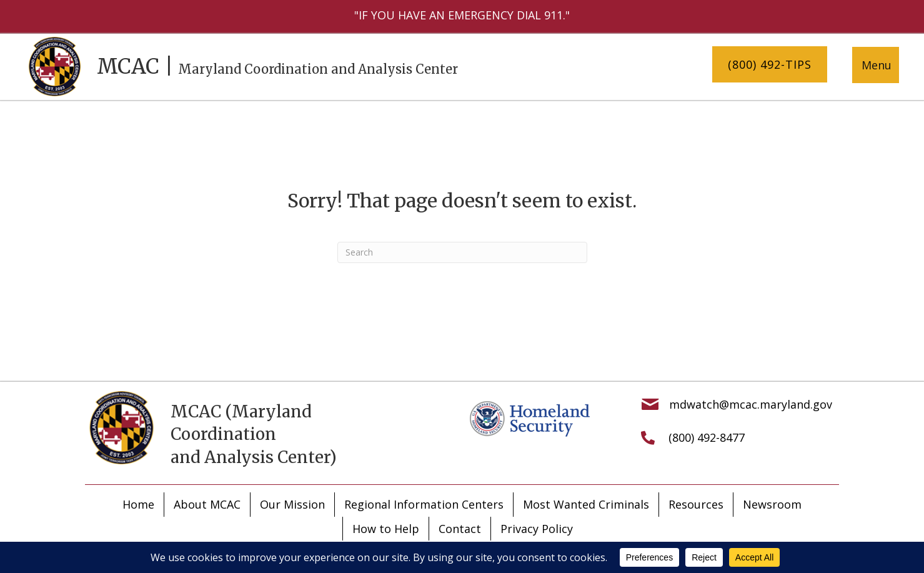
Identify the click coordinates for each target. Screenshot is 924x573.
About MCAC (207, 504)
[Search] (462, 252)
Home (138, 504)
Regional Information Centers (424, 504)
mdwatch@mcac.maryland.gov (751, 404)
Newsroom (772, 504)
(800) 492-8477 (707, 437)
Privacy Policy (537, 529)
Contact (460, 529)
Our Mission (292, 504)
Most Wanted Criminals (586, 504)
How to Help (386, 529)
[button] (770, 65)
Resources (696, 504)
